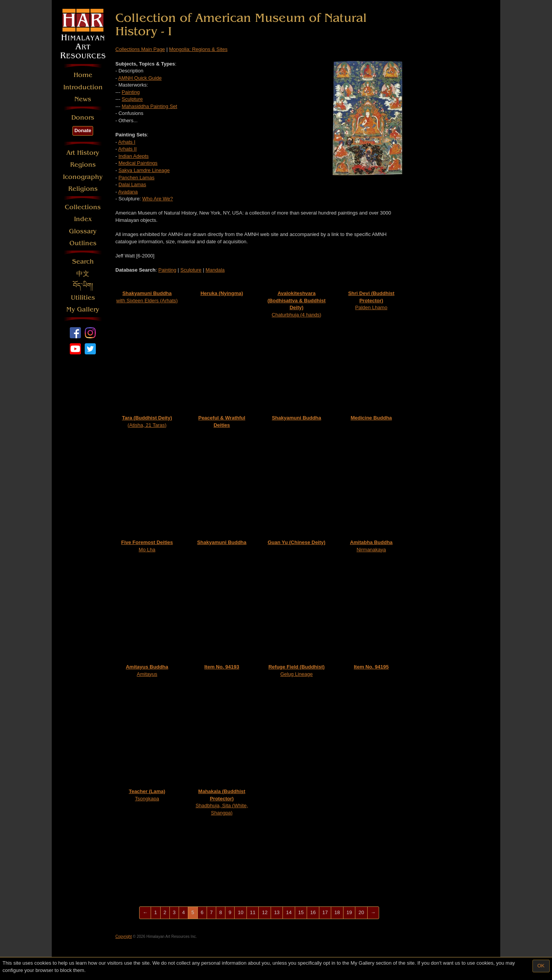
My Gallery (83, 309)
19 (349, 912)
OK (541, 966)
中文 (83, 274)
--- (119, 106)
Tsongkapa (147, 795)
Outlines (83, 243)
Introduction (83, 87)
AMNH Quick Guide (140, 78)
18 (337, 912)
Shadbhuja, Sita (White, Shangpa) (222, 802)
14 (289, 912)
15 (301, 912)
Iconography (83, 177)
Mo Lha (147, 546)
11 (253, 912)
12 (264, 912)
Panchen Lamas (136, 178)
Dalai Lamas (132, 184)
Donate (83, 130)
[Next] (373, 913)
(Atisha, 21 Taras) (147, 421)
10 (240, 912)
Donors (83, 117)
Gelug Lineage (297, 670)
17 (325, 912)
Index (83, 219)
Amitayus (147, 670)
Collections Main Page (140, 49)
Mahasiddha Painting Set (150, 106)
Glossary (83, 231)
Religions (83, 189)
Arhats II (127, 149)
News (83, 99)
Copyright (124, 937)
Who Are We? (158, 199)
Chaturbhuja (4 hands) (297, 304)
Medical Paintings (138, 163)
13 (277, 912)
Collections (83, 207)
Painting (131, 92)
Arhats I (127, 142)
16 (313, 912)
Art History (83, 153)
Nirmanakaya (371, 546)
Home (83, 75)
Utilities (83, 297)
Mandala (215, 270)
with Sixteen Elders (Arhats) (147, 297)
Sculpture (132, 99)
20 (361, 912)
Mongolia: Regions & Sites (198, 49)
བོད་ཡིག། (83, 286)
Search (83, 261)
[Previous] (145, 913)
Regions (83, 165)
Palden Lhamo (371, 300)
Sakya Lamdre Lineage (144, 170)
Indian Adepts (134, 156)
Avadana (128, 192)
